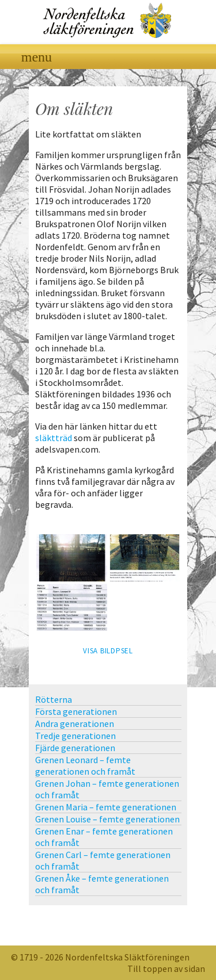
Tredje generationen (75, 736)
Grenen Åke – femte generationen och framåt (102, 884)
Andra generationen (75, 723)
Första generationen (76, 711)
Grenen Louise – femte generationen (107, 819)
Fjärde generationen (75, 748)
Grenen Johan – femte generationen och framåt (107, 789)
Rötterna (54, 699)
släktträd (54, 438)
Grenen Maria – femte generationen (106, 807)
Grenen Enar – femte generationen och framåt (104, 837)
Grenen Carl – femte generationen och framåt (103, 860)
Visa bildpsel (108, 651)
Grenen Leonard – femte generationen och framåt (85, 765)
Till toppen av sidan (166, 968)
